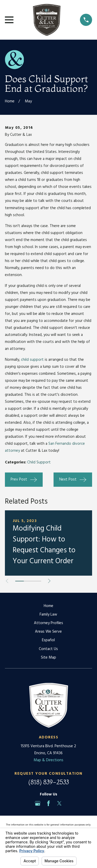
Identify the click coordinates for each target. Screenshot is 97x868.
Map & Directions (48, 760)
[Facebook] (48, 803)
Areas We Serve (48, 632)
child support (32, 360)
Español (48, 640)
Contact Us (48, 649)
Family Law (48, 615)
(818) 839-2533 (48, 782)
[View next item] (49, 581)
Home (48, 606)
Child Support (39, 462)
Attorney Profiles (48, 623)
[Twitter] (59, 803)
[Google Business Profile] (38, 803)
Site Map (48, 658)
